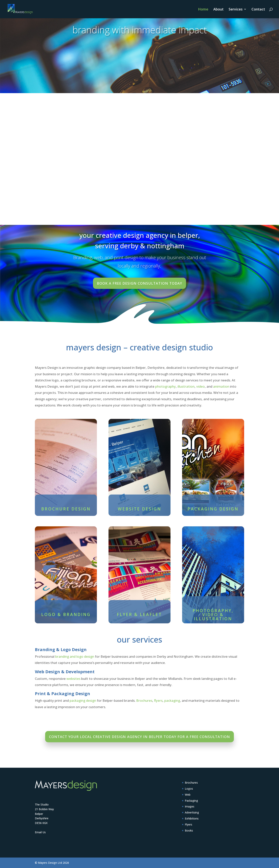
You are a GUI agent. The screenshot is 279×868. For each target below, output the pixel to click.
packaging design (83, 700)
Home (203, 10)
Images (190, 806)
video (201, 386)
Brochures (144, 700)
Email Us (40, 832)
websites (73, 679)
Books (189, 830)
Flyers (189, 824)
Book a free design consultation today (139, 283)
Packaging (191, 801)
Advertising (192, 812)
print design (126, 257)
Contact (258, 10)
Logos (189, 789)
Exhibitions (192, 818)
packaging (172, 700)
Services (236, 10)
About (218, 10)
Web (188, 795)
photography (165, 386)
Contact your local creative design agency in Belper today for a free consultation (139, 737)
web (98, 257)
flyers (158, 700)
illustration (186, 386)
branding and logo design (75, 656)
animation (221, 386)
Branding (83, 257)
